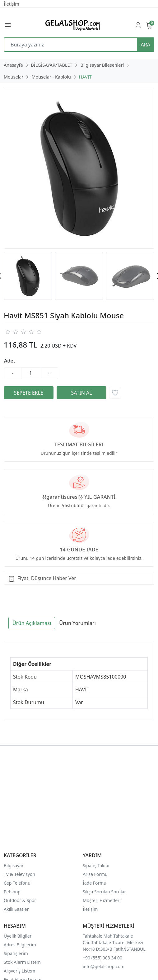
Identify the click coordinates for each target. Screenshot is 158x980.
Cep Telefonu (17, 883)
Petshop (12, 892)
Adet (10, 361)
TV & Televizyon (19, 874)
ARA (146, 45)
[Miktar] (31, 373)
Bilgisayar (14, 865)
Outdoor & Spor (20, 900)
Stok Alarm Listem (22, 962)
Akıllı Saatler (16, 909)
